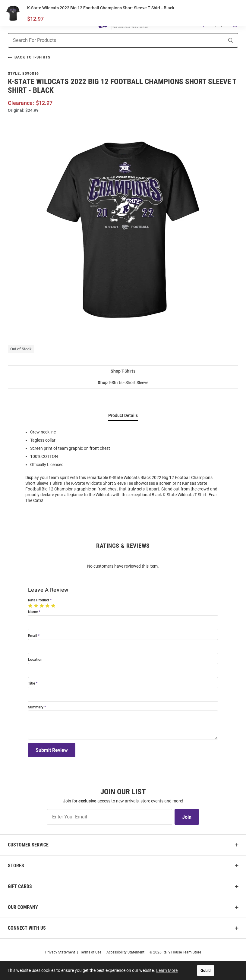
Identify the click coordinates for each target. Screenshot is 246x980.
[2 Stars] (37, 606)
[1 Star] (31, 606)
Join (187, 817)
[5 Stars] (54, 606)
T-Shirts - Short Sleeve (123, 383)
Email (33, 636)
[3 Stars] (42, 606)
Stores (16, 866)
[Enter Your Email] (110, 817)
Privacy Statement (60, 952)
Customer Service (28, 845)
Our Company (23, 907)
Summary (36, 707)
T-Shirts (123, 371)
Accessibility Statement (125, 952)
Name (33, 612)
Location (35, 660)
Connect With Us (27, 928)
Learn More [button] (167, 970)
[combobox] (108, 40)
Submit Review (52, 750)
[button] (203, 24)
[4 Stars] (48, 606)
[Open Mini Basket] (234, 24)
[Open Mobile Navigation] (11, 24)
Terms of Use (91, 952)
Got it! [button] (206, 971)
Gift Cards (20, 886)
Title (32, 684)
